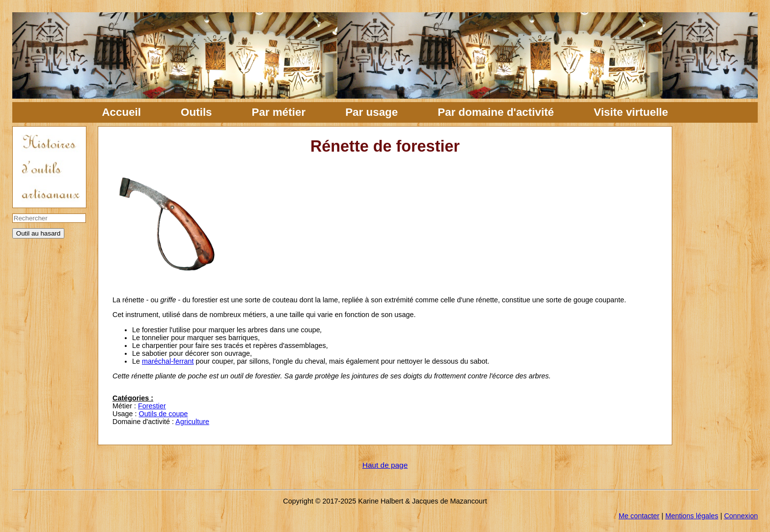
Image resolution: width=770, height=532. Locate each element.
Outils (196, 112)
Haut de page (385, 465)
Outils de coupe (164, 414)
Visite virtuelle (631, 112)
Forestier (152, 406)
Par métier (279, 112)
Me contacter (639, 516)
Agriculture (192, 422)
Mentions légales (692, 516)
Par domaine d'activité (496, 112)
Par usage (371, 112)
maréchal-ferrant (168, 361)
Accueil (121, 112)
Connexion (741, 516)
